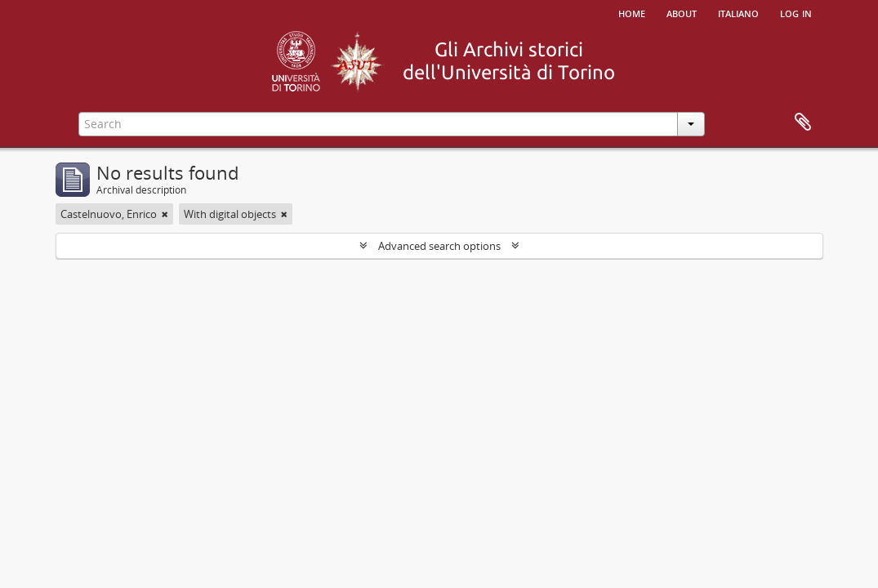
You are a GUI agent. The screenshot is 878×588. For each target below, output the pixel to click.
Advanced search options (439, 246)
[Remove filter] (165, 214)
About (682, 12)
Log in (796, 12)
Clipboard (803, 122)
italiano (738, 12)
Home (632, 12)
